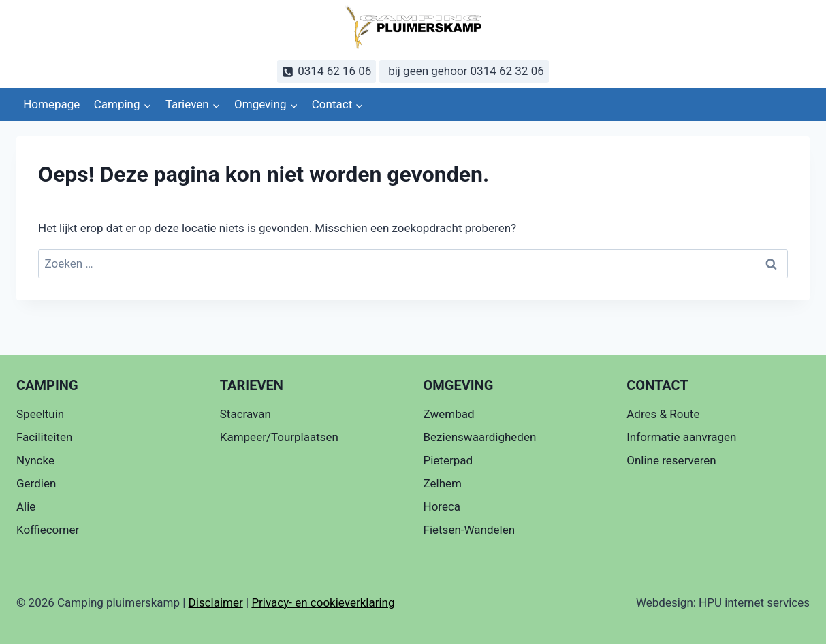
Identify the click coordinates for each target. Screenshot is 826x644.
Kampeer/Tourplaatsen (279, 437)
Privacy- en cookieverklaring (323, 602)
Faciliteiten (44, 437)
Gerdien (36, 483)
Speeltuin (40, 414)
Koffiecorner (48, 530)
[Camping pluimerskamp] (413, 27)
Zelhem (443, 483)
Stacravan (245, 414)
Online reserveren (671, 460)
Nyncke (35, 460)
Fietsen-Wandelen (470, 530)
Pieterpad (448, 460)
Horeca (442, 506)
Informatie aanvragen (681, 437)
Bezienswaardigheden (480, 437)
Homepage (51, 104)
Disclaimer (216, 602)
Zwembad (449, 414)
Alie (26, 506)
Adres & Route (663, 414)
